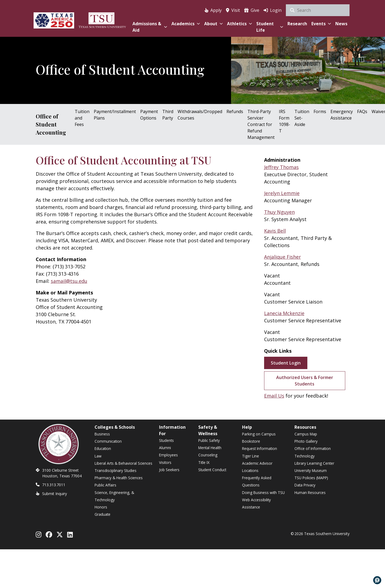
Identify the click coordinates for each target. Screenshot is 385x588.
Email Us (274, 396)
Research (297, 24)
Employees (168, 455)
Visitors (165, 462)
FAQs (362, 111)
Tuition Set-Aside (302, 118)
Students (166, 440)
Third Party (168, 115)
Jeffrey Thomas (281, 167)
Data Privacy (305, 485)
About (213, 24)
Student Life (270, 27)
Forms (320, 111)
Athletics (240, 24)
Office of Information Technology (313, 452)
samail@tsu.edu (69, 281)
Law (98, 456)
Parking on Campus (259, 434)
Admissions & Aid (150, 27)
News (341, 24)
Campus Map (306, 434)
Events (321, 24)
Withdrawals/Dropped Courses (200, 115)
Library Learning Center (314, 463)
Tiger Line (251, 456)
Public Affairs (105, 485)
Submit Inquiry (55, 494)
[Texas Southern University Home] (102, 19)
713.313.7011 (54, 485)
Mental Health (210, 448)
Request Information (260, 448)
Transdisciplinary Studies (116, 470)
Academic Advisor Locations (257, 467)
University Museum (311, 470)
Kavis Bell (275, 231)
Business (102, 434)
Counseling (208, 455)
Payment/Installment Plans (115, 115)
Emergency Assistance (342, 115)
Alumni (165, 448)
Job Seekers (169, 470)
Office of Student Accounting (51, 124)
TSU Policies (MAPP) (311, 478)
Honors (101, 507)
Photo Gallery (306, 441)
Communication (108, 441)
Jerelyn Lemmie (282, 193)
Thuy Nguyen (279, 212)
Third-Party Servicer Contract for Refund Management (261, 124)
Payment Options (149, 115)
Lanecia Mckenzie (284, 313)
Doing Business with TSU (263, 493)
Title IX (204, 462)
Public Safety (209, 440)
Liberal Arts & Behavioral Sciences (123, 463)
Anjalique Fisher (283, 257)
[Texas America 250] (54, 19)
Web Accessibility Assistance (256, 503)
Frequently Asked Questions (257, 481)
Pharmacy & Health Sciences (119, 478)
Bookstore (251, 441)
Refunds (235, 111)
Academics (186, 24)
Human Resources (310, 493)
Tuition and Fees (82, 118)
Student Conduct (212, 470)
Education (103, 448)
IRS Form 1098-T (285, 121)
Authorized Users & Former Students (305, 381)
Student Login (286, 363)
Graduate (102, 514)
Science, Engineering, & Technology (114, 496)
